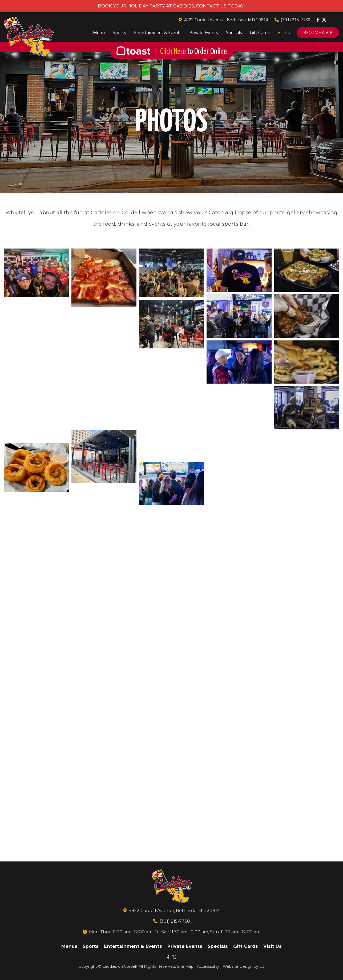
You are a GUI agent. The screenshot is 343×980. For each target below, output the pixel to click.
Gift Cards (260, 32)
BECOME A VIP (318, 32)
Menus (69, 946)
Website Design (238, 966)
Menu (99, 32)
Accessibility (208, 966)
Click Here (193, 52)
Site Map (185, 966)
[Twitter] (324, 19)
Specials (234, 32)
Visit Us (285, 32)
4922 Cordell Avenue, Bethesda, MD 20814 (223, 20)
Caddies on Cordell (120, 966)
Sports (119, 32)
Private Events (204, 32)
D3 (262, 966)
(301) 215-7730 (292, 20)
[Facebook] (318, 20)
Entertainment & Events (158, 32)
